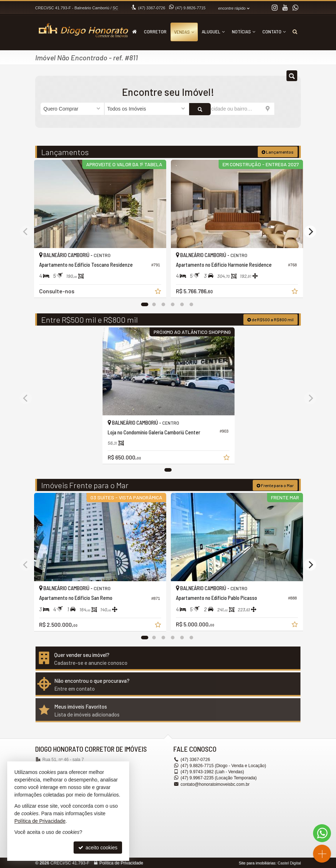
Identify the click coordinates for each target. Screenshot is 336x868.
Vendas (184, 32)
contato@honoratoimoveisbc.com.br (215, 784)
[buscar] (285, 109)
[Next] (310, 231)
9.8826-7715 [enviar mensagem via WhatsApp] (190, 8)
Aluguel (213, 31)
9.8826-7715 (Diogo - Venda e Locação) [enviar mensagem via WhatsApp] (223, 765)
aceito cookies (98, 848)
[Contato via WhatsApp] (322, 833)
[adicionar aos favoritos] (158, 291)
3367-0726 (152, 8)
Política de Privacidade (121, 863)
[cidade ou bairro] (232, 109)
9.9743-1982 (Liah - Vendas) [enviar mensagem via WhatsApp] (212, 771)
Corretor (155, 31)
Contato (274, 31)
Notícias (244, 31)
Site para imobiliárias (257, 863)
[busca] (295, 32)
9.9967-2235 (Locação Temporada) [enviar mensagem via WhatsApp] (219, 778)
